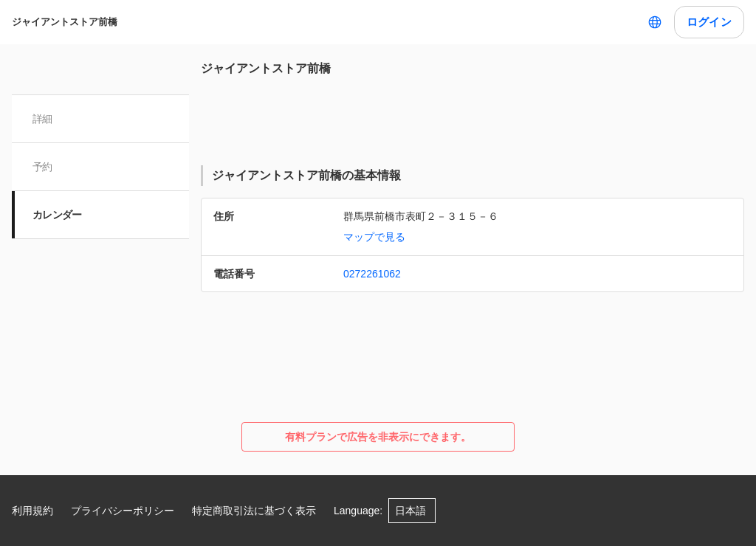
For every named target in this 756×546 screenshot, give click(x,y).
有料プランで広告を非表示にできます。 (378, 437)
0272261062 (372, 274)
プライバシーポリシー (123, 511)
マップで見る (374, 237)
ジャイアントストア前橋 (65, 22)
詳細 (42, 119)
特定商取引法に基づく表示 (254, 511)
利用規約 (32, 511)
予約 (42, 167)
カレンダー (57, 215)
